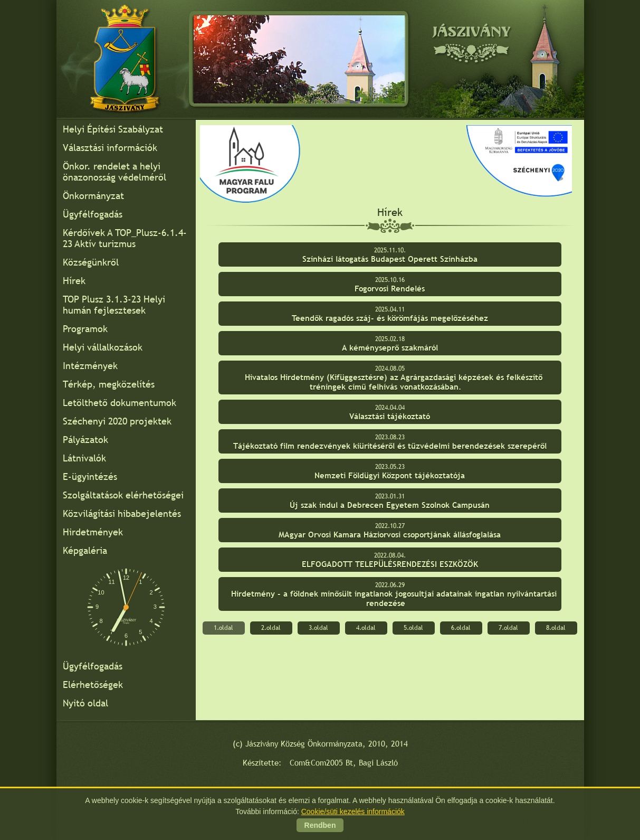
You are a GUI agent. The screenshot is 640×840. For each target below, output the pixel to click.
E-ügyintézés (90, 476)
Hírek (74, 281)
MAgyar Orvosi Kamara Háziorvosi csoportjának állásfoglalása (390, 535)
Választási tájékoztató (390, 416)
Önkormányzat (93, 196)
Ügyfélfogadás (93, 214)
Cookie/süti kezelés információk (353, 812)
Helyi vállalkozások (103, 347)
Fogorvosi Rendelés (390, 289)
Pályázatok (85, 440)
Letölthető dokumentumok (120, 403)
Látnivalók (84, 458)
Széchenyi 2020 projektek (117, 421)
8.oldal (556, 628)
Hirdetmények (93, 532)
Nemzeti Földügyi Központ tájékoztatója (390, 475)
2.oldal (271, 628)
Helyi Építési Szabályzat (113, 129)
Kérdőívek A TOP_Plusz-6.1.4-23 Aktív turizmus (125, 238)
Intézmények (90, 366)
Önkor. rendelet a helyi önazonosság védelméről (114, 172)
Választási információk (110, 148)
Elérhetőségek (93, 685)
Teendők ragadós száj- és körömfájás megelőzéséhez (390, 318)
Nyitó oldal (85, 703)
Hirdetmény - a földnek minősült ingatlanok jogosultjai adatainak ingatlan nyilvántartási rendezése (394, 598)
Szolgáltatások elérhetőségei (123, 495)
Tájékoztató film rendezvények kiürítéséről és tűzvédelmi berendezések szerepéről (390, 446)
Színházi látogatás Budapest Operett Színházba (390, 259)
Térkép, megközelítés (109, 384)
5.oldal (413, 628)
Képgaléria (85, 550)
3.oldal (318, 628)
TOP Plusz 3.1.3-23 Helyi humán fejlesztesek (114, 305)
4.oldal (366, 628)
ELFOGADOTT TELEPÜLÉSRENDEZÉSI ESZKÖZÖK (390, 564)
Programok (85, 329)
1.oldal (223, 628)
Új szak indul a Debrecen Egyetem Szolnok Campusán (390, 505)
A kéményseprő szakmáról (390, 348)
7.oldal (508, 628)
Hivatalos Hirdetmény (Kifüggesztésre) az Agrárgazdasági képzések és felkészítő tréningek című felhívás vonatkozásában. (394, 382)
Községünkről (91, 262)
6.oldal (461, 628)
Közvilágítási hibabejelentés (122, 513)
